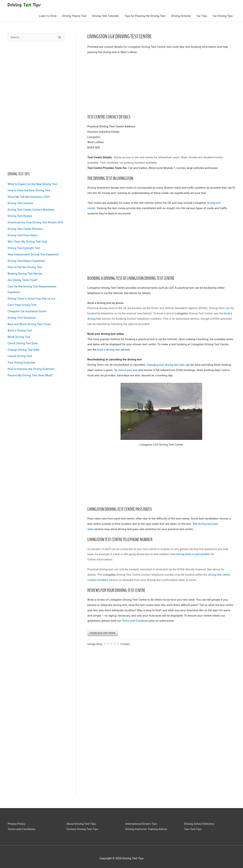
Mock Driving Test (19, 336)
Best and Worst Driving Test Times (29, 323)
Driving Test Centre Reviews (25, 228)
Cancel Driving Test (20, 356)
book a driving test (109, 349)
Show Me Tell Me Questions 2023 (29, 196)
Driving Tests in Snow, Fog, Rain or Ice (31, 298)
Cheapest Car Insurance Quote (27, 311)
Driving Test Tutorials (106, 15)
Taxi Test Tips (193, 829)
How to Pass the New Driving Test (29, 190)
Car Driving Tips (223, 15)
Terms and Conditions (136, 620)
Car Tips (202, 15)
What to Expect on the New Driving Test (32, 183)
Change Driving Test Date (24, 349)
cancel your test (128, 369)
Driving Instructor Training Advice (146, 829)
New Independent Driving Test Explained (33, 254)
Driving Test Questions (22, 317)
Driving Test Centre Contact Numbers (31, 209)
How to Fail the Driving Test (25, 267)
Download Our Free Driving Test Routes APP (35, 222)
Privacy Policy (16, 823)
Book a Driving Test (20, 330)
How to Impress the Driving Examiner (31, 368)
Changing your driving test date (166, 364)
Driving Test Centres (20, 202)
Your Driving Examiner (21, 362)
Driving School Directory (199, 823)
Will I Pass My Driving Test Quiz (27, 241)
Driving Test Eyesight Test (24, 247)
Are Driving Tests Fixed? (23, 279)
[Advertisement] (36, 106)
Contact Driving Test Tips (82, 829)
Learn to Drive (48, 15)
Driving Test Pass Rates (22, 235)
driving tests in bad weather (194, 554)
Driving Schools (181, 15)
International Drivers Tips (141, 823)
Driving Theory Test (74, 15)
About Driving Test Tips (81, 823)
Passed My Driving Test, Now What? (30, 375)
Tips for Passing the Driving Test (145, 15)
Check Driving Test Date (23, 343)
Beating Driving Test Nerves (25, 273)
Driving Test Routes (20, 215)
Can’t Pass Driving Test (22, 304)
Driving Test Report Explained (26, 260)
